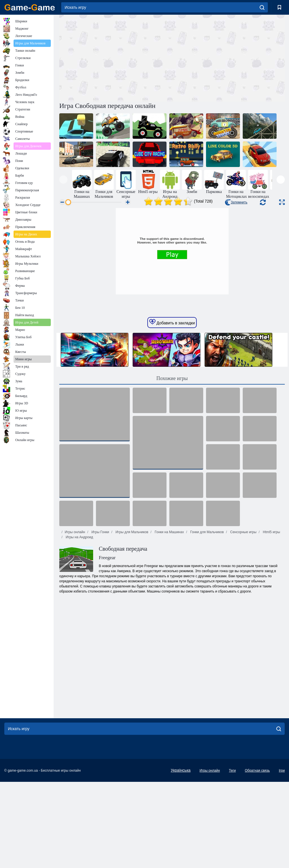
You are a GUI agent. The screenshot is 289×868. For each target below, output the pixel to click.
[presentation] (63, 180)
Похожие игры (172, 465)
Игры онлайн (75, 618)
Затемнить (236, 202)
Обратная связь (257, 857)
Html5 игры (271, 618)
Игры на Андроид (79, 623)
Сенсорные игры (243, 618)
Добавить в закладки (172, 408)
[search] (262, 7)
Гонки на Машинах (169, 618)
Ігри (282, 857)
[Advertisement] (116, 57)
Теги (232, 857)
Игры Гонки (100, 618)
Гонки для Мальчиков (207, 618)
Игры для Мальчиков (131, 618)
